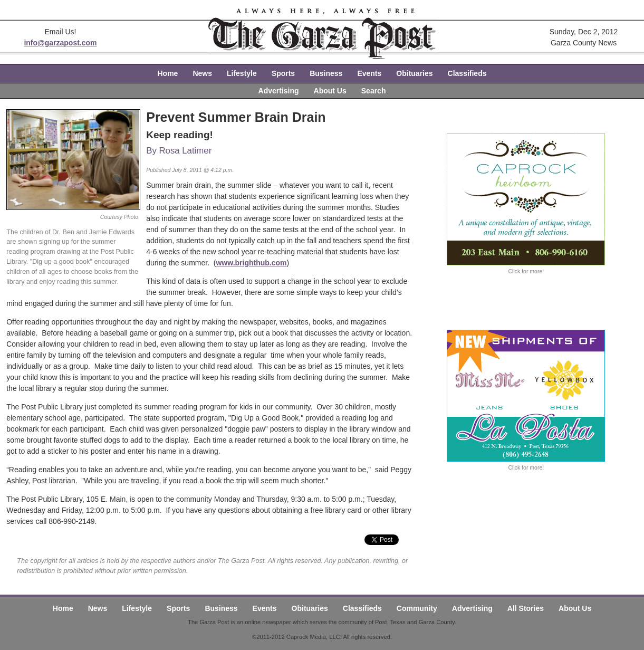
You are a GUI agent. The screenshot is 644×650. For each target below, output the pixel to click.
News (202, 73)
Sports (283, 73)
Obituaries (414, 73)
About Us (330, 91)
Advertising (279, 91)
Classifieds (467, 73)
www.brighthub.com (251, 263)
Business (326, 73)
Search (374, 91)
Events (369, 73)
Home (168, 73)
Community (417, 608)
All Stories (526, 608)
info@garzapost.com (60, 43)
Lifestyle (242, 73)
